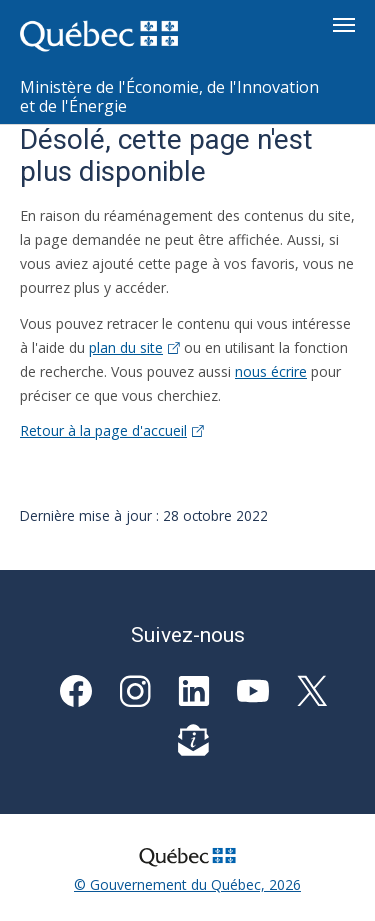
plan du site (134, 347)
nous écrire (271, 371)
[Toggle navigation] (344, 25)
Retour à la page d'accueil (112, 430)
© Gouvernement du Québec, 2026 (187, 884)
